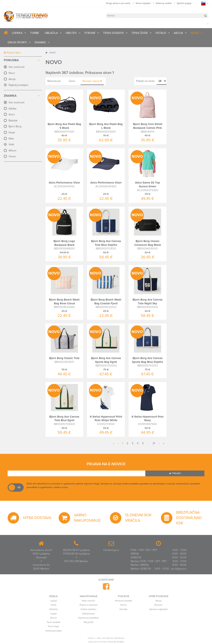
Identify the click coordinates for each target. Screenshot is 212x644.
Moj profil (89, 622)
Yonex (12, 156)
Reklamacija (88, 614)
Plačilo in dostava (88, 605)
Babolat (13, 121)
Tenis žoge (53, 626)
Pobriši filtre (12, 53)
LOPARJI (17, 33)
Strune (54, 618)
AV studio (119, 642)
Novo (12, 73)
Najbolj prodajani (18, 85)
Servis (124, 605)
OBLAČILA (51, 33)
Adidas (13, 109)
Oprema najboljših (158, 609)
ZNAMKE (40, 42)
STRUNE (90, 33)
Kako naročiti (88, 601)
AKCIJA (178, 33)
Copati (53, 614)
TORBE (35, 33)
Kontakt (124, 609)
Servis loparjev (143, 3)
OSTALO (161, 33)
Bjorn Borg (15, 126)
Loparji (54, 601)
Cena (72, 81)
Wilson (12, 151)
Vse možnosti (16, 67)
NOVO (195, 33)
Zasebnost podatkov (89, 618)
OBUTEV (71, 33)
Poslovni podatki (124, 601)
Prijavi (175, 473)
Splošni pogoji (184, 3)
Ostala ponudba (53, 631)
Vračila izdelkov (88, 609)
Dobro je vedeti (164, 3)
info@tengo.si (111, 550)
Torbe (53, 605)
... (148, 443)
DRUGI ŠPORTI (17, 42)
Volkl (11, 144)
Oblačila (53, 609)
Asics (12, 114)
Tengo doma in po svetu (118, 3)
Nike (11, 139)
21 (154, 443)
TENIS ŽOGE (140, 33)
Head (12, 133)
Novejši (92, 81)
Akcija (12, 79)
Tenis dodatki (54, 622)
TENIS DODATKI (113, 33)
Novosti (158, 605)
